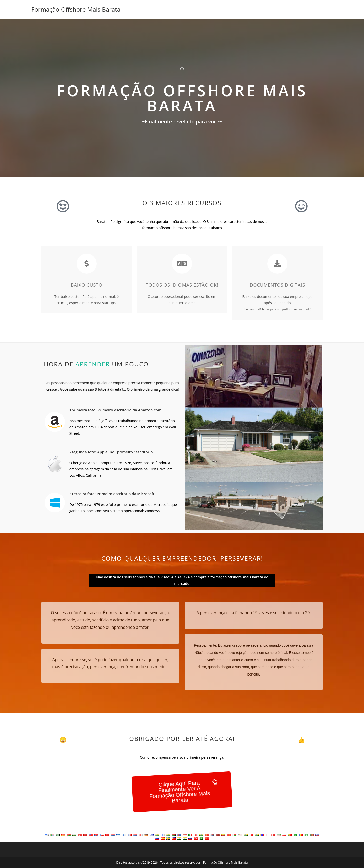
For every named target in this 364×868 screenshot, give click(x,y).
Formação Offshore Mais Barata (76, 9)
